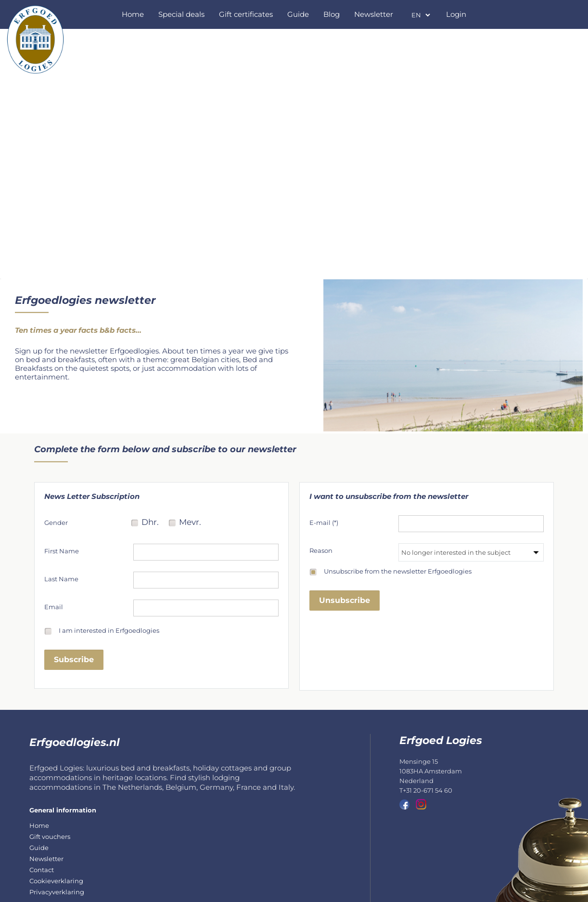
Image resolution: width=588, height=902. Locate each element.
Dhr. (150, 523)
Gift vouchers (50, 837)
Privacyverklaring (57, 892)
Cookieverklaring (56, 881)
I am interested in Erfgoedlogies (109, 631)
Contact (42, 870)
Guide (298, 14)
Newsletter (374, 14)
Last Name (61, 579)
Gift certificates (246, 14)
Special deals (181, 14)
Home (133, 14)
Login (456, 14)
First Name (62, 551)
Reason (321, 550)
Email (54, 607)
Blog (332, 14)
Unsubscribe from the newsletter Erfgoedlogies (398, 572)
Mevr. (190, 523)
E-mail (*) (324, 523)
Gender (56, 523)
